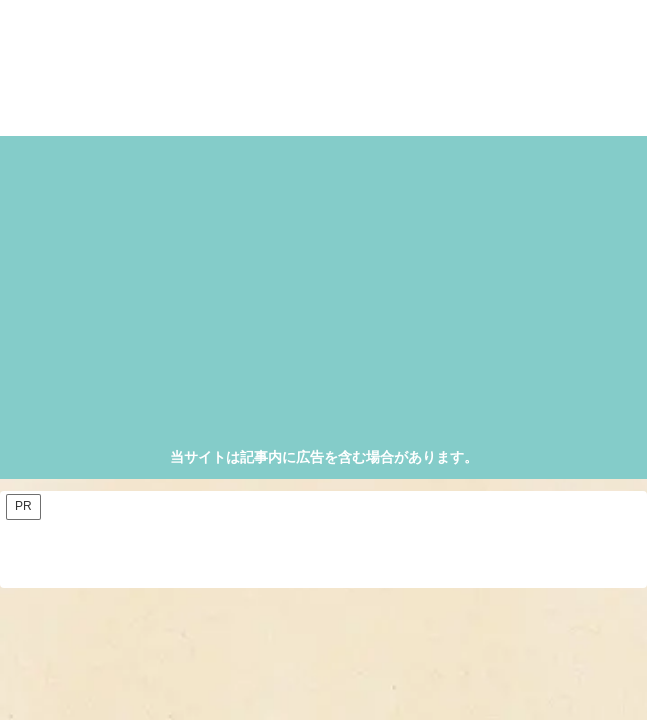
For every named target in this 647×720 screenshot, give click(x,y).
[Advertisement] (324, 295)
